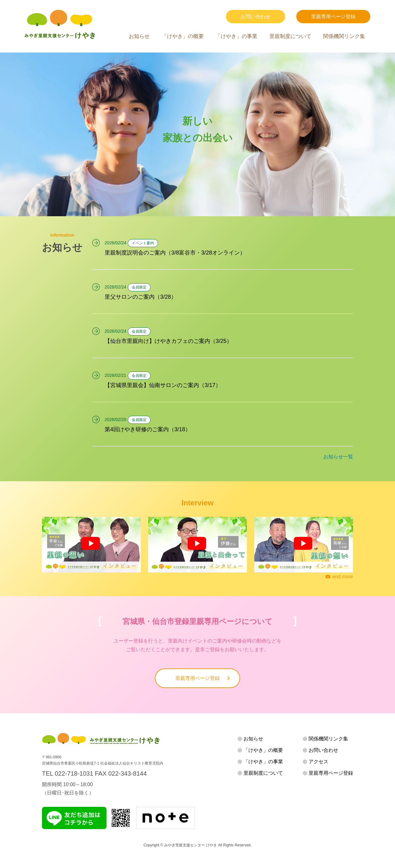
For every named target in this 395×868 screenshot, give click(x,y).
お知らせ (139, 36)
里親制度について (290, 36)
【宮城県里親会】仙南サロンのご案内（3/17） (163, 385)
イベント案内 (143, 243)
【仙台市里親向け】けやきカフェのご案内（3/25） (168, 341)
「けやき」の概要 (183, 36)
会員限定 (139, 287)
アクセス (318, 762)
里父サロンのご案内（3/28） (141, 297)
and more (339, 577)
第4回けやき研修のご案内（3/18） (148, 429)
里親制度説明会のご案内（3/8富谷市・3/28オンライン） (175, 253)
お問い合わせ (256, 17)
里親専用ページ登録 (333, 17)
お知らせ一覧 (338, 457)
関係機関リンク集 (344, 36)
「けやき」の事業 (236, 36)
